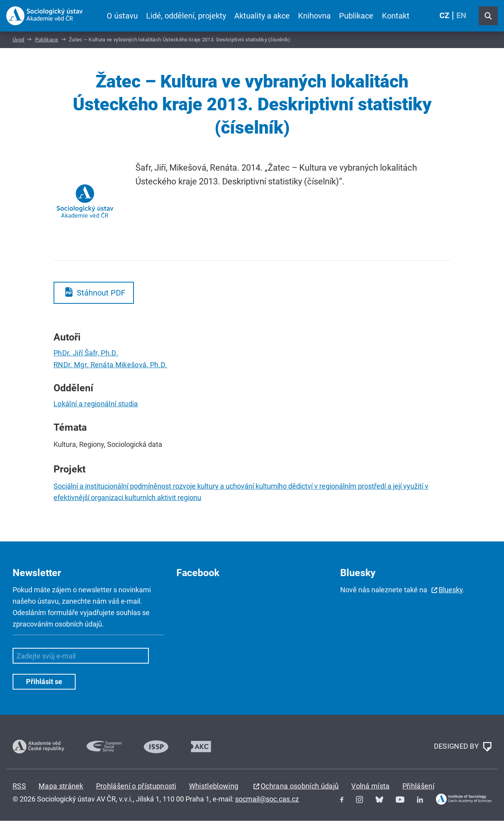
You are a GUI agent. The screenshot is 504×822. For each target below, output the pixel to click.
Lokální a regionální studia (96, 405)
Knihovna (314, 16)
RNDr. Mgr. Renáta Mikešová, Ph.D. (110, 366)
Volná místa (371, 787)
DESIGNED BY (463, 748)
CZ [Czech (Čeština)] (444, 16)
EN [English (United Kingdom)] (461, 16)
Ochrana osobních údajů (300, 787)
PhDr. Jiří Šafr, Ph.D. (86, 354)
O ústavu (122, 16)
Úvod (18, 41)
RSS (19, 787)
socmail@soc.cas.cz (267, 800)
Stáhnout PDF (101, 294)
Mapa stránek (61, 787)
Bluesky (451, 591)
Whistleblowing (214, 787)
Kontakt (395, 16)
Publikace (356, 16)
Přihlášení (418, 787)
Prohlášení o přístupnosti (136, 787)
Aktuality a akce (262, 16)
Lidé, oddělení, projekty (186, 16)
